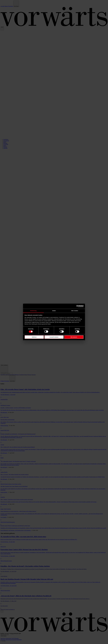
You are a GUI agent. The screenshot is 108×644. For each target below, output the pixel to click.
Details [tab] (54, 311)
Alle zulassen (74, 337)
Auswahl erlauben (54, 337)
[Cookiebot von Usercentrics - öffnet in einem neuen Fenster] (77, 306)
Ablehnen (34, 337)
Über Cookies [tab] (75, 311)
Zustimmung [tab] (33, 311)
